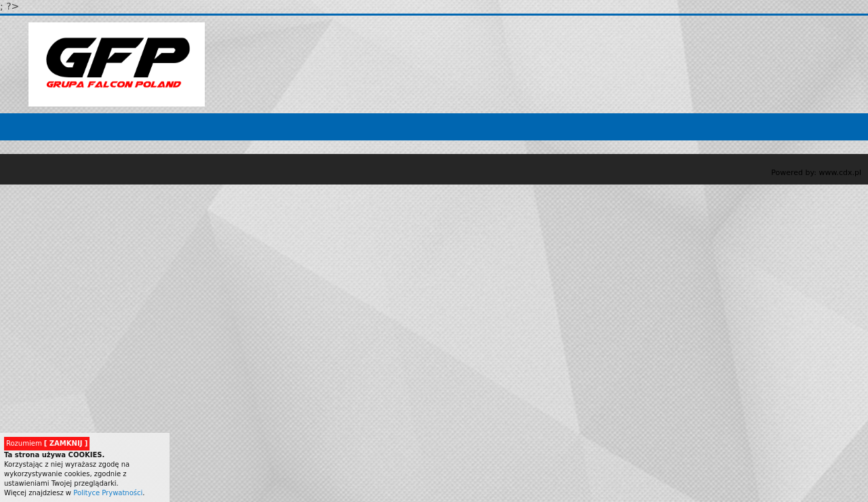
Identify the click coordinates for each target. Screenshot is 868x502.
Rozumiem (47, 443)
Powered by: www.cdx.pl (816, 173)
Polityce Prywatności (108, 493)
